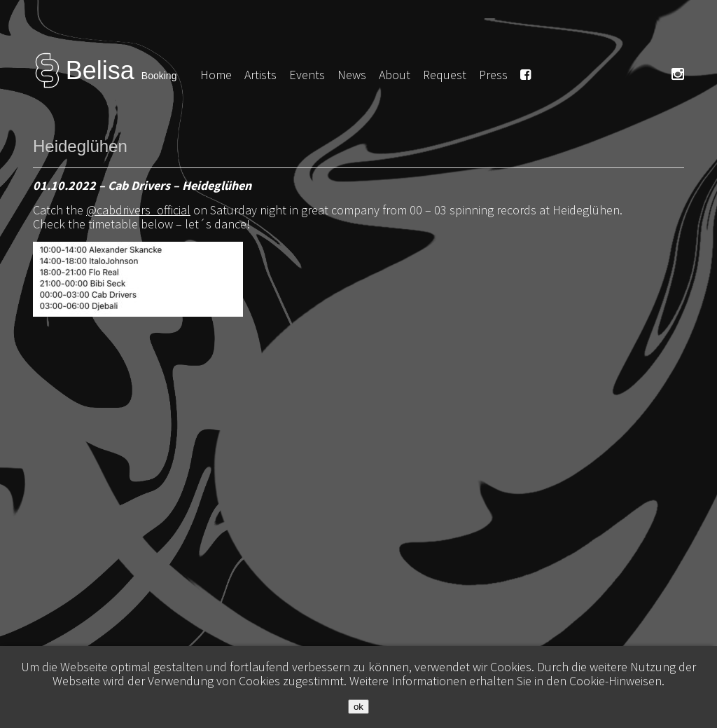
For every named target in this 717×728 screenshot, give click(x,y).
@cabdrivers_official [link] (138, 210)
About (395, 75)
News (352, 75)
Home (216, 75)
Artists (260, 75)
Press (493, 75)
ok (358, 707)
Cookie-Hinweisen (615, 681)
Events (307, 75)
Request (445, 75)
